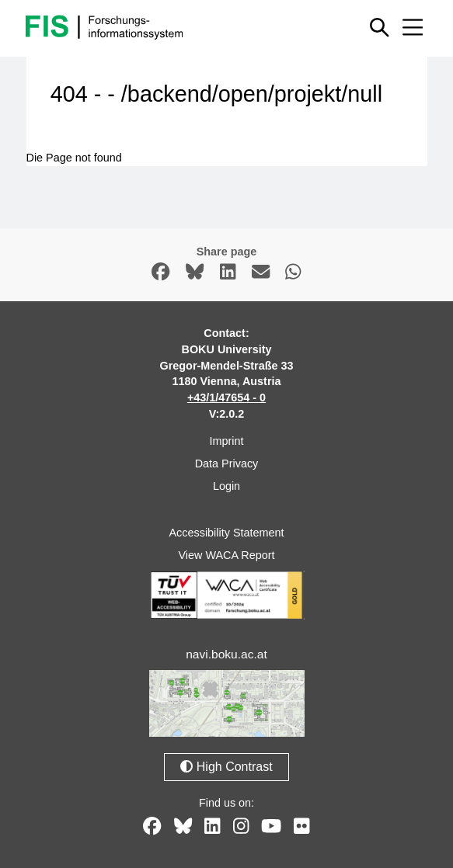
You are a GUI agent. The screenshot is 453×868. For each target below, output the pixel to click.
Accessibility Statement (227, 533)
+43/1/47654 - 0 (226, 398)
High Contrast (226, 767)
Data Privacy (227, 464)
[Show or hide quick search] (380, 28)
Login (226, 486)
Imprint (227, 441)
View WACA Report (227, 555)
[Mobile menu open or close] (413, 27)
